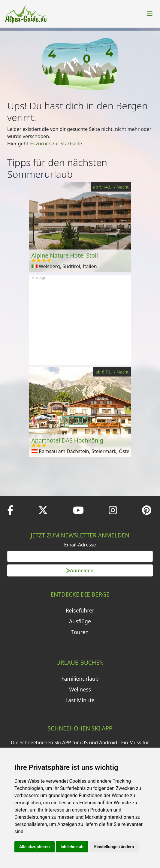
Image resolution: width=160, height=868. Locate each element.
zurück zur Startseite (59, 144)
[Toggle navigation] (150, 14)
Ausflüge (80, 621)
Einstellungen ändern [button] (114, 847)
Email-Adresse (80, 545)
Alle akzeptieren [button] (35, 847)
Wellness (80, 689)
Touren (80, 632)
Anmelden (80, 570)
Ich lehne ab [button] (72, 847)
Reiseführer (80, 610)
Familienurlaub (80, 679)
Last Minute (80, 700)
